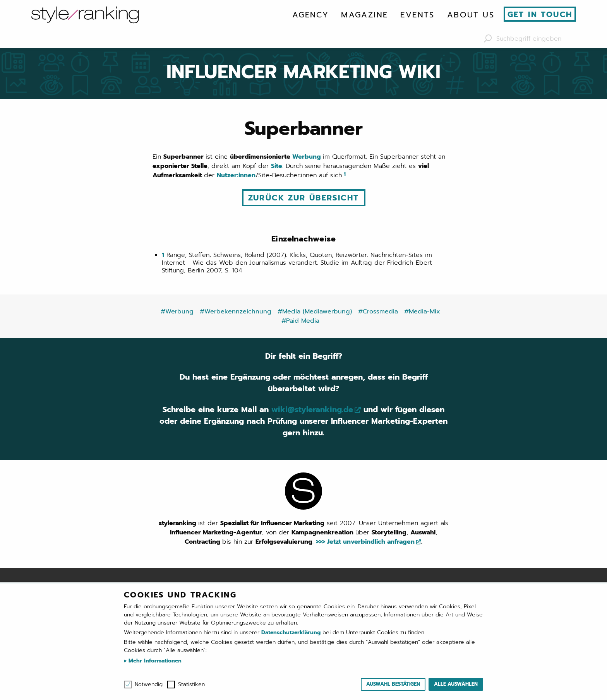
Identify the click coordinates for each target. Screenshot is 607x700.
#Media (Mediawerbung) (315, 311)
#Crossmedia (378, 311)
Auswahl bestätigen (393, 684)
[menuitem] (310, 15)
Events (417, 15)
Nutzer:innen (236, 175)
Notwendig (149, 685)
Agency (310, 15)
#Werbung (177, 311)
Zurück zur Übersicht (304, 198)
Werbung (308, 157)
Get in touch (540, 14)
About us (471, 15)
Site (277, 166)
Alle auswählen (456, 684)
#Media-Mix (422, 311)
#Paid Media (300, 321)
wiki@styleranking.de (312, 409)
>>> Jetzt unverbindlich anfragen (365, 542)
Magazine (364, 15)
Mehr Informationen (154, 661)
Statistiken (191, 685)
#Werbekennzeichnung (236, 311)
